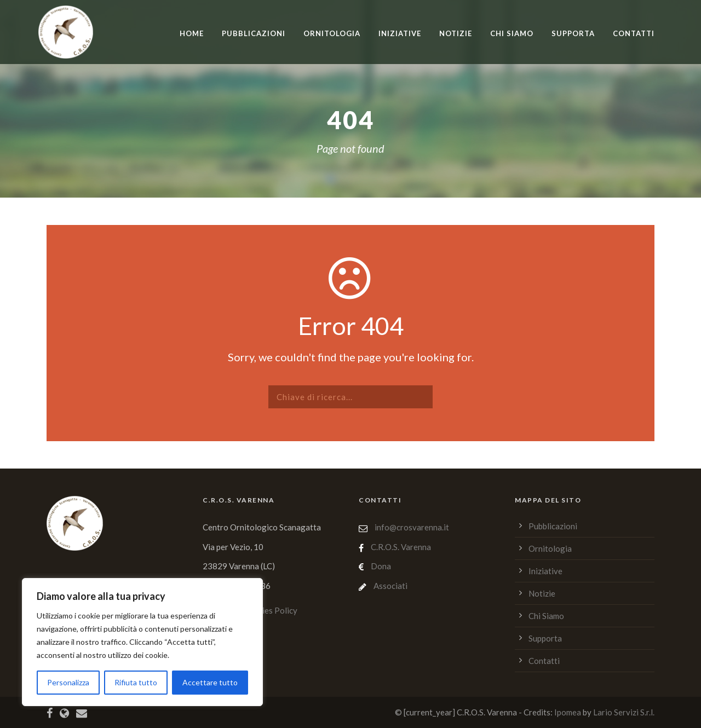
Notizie (456, 33)
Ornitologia (332, 33)
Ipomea (568, 712)
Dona (381, 566)
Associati (390, 586)
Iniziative (400, 33)
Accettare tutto (210, 682)
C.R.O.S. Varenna (401, 547)
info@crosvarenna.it (411, 527)
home (192, 33)
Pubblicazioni (254, 33)
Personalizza (68, 682)
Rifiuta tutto (136, 682)
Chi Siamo (512, 33)
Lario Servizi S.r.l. (624, 712)
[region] (142, 642)
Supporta (573, 33)
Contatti (634, 33)
